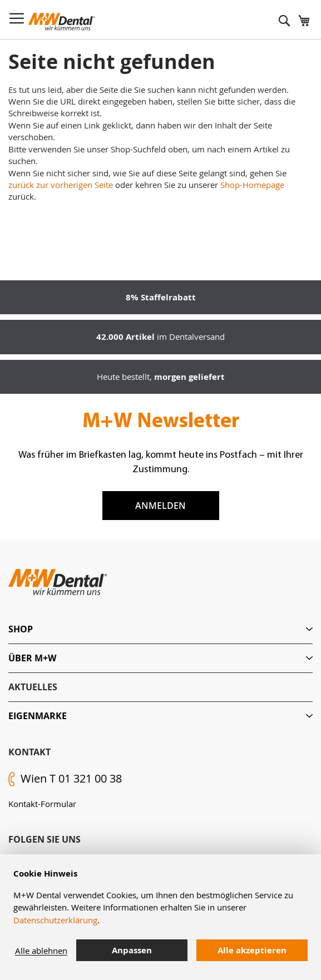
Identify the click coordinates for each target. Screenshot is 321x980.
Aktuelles (33, 687)
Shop (21, 629)
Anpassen (132, 950)
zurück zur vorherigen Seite (61, 185)
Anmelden (160, 506)
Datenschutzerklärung (55, 920)
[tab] (160, 629)
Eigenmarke (38, 716)
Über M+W (32, 658)
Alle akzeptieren (252, 950)
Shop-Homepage (252, 185)
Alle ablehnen (41, 951)
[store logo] (62, 22)
